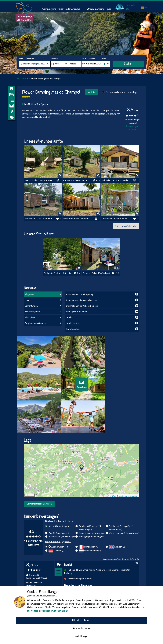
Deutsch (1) (59, 520)
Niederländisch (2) (92, 520)
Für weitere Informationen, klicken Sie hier (48, 611)
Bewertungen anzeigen (132, 128)
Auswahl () (131, 7)
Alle (59, 495)
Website (92, 92)
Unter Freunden (124, 502)
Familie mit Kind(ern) (90, 497)
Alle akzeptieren (81, 620)
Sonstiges (91, 506)
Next (136, 583)
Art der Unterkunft (88, 58)
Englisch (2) (120, 516)
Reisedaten (54, 58)
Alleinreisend (62, 506)
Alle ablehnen (81, 628)
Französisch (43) (92, 516)
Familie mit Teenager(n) (121, 497)
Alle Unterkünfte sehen (126, 226)
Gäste (104, 58)
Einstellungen (81, 636)
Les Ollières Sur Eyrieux (35, 104)
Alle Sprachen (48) (60, 516)
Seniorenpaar (93, 502)
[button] (82, 437)
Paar (59, 502)
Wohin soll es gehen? (27, 58)
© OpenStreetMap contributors (124, 465)
